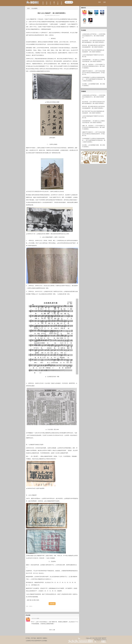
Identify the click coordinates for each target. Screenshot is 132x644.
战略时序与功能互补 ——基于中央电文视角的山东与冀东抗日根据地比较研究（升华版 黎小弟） (94, 73)
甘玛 (38, 618)
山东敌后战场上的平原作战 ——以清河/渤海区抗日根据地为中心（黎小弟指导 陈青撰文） (94, 36)
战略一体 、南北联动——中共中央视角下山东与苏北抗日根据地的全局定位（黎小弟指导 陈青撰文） (94, 66)
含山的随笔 (34, 8)
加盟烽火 (45, 638)
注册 (104, 2)
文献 (58, 3)
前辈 (47, 3)
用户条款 (34, 638)
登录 (100, 2)
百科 (62, 3)
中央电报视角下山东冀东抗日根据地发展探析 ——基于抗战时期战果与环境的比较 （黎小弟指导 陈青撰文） (94, 79)
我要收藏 (52, 604)
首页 (43, 3)
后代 (50, 3)
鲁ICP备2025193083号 (100, 640)
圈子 (54, 3)
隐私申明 (39, 638)
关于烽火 (28, 638)
